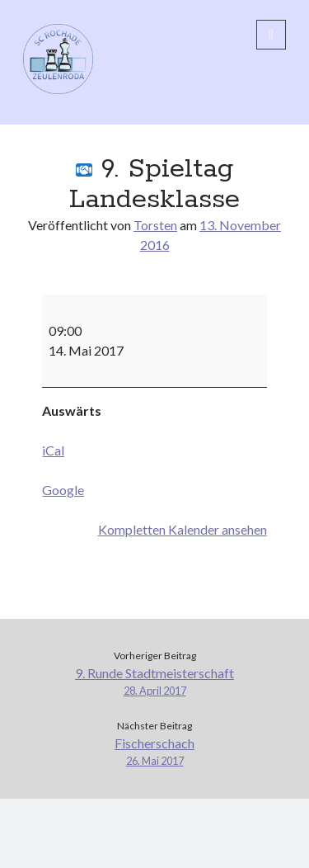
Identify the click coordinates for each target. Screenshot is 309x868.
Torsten (155, 225)
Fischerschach (154, 752)
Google (63, 490)
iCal (53, 450)
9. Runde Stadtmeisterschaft (154, 682)
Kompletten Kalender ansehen (183, 529)
